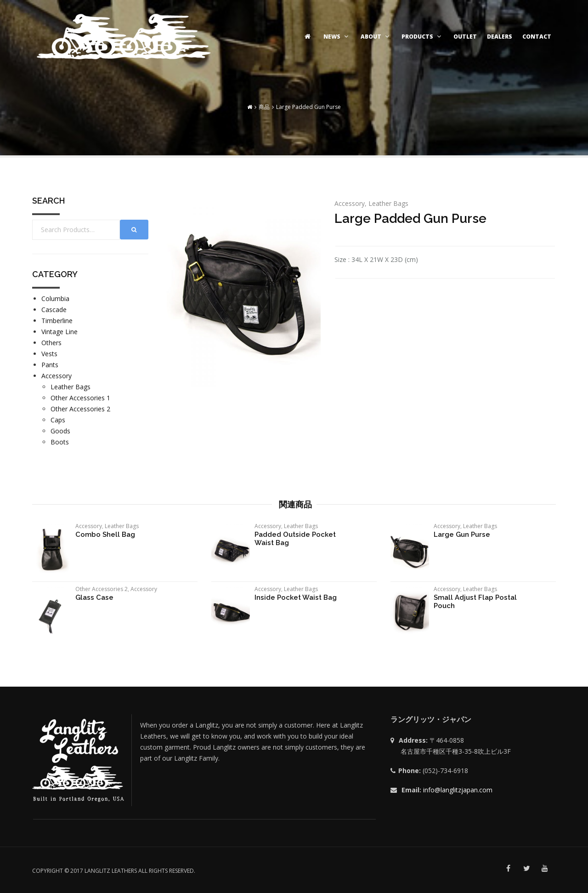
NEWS (337, 37)
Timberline (57, 321)
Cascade (54, 310)
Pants (50, 365)
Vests (49, 354)
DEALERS (500, 37)
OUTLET (465, 37)
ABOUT (376, 37)
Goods (60, 431)
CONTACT (537, 37)
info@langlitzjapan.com (458, 790)
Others (51, 343)
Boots (60, 442)
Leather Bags (388, 203)
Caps (58, 420)
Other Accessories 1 (80, 398)
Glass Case (94, 597)
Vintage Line (59, 332)
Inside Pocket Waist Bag (296, 597)
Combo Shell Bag (105, 535)
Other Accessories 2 (80, 409)
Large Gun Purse (462, 535)
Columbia (55, 299)
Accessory (350, 203)
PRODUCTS (422, 37)
